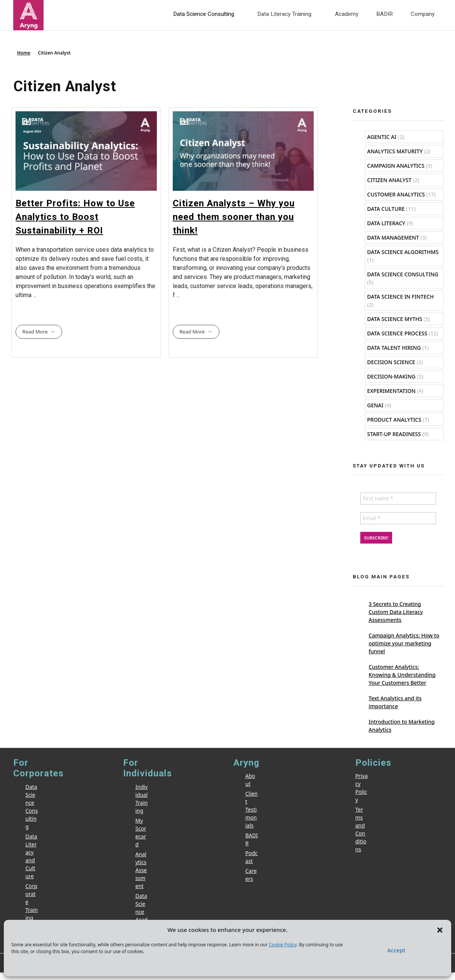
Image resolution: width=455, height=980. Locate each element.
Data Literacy (386, 223)
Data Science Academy (141, 912)
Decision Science (391, 362)
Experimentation (391, 391)
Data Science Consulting (403, 274)
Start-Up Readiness (394, 434)
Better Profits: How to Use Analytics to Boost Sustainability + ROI (75, 217)
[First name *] (398, 499)
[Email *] (398, 518)
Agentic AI (382, 137)
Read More (35, 332)
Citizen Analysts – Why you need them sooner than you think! (234, 217)
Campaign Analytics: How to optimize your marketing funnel (404, 643)
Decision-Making (391, 376)
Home (24, 53)
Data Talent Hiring (394, 348)
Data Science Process (397, 333)
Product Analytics (394, 420)
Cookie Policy (283, 945)
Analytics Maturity (395, 151)
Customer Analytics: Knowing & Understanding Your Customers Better (402, 675)
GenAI (375, 405)
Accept (396, 950)
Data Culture (386, 209)
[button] (440, 930)
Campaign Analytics (396, 166)
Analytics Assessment (141, 870)
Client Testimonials (252, 809)
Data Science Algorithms (403, 252)
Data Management (393, 238)
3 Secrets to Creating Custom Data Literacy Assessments (396, 612)
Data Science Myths (395, 319)
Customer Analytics (396, 194)
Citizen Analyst (389, 180)
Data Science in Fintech (400, 297)
